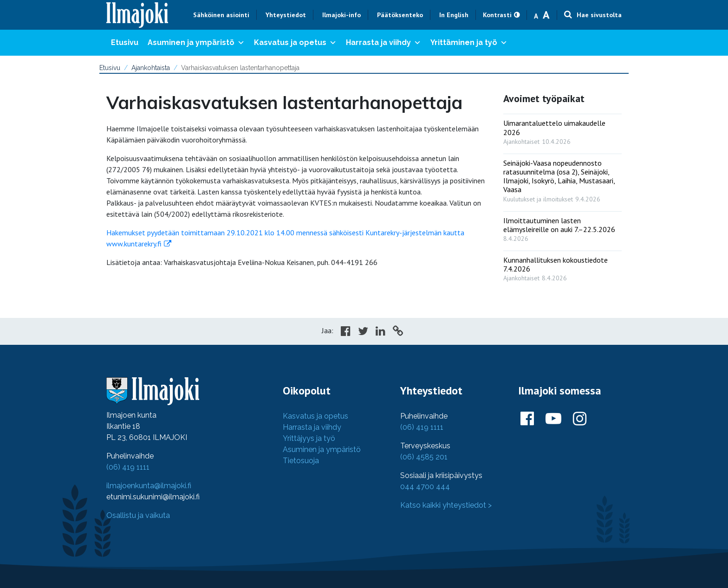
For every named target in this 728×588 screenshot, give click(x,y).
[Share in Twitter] (363, 332)
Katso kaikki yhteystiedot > (446, 505)
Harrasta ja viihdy (383, 43)
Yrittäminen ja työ (469, 43)
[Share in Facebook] (346, 332)
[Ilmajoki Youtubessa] (553, 419)
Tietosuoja (301, 461)
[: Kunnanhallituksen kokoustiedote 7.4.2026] (562, 267)
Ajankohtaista (151, 68)
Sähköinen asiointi (221, 15)
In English (454, 15)
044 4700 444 (425, 487)
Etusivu (125, 42)
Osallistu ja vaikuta (138, 515)
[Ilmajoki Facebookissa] (527, 419)
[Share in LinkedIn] (380, 332)
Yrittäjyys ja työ (309, 438)
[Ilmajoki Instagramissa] (580, 419)
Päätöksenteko (400, 15)
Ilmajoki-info (341, 15)
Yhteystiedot (286, 15)
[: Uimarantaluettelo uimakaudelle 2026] (562, 130)
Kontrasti (497, 15)
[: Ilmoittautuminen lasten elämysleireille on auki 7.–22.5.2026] (562, 227)
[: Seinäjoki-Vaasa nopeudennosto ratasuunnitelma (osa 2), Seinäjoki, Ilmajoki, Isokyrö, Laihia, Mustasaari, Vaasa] (562, 179)
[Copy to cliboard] (398, 332)
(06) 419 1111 (128, 467)
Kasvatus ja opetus (295, 43)
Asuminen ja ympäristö (196, 43)
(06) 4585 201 (424, 457)
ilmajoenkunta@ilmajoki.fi (149, 486)
